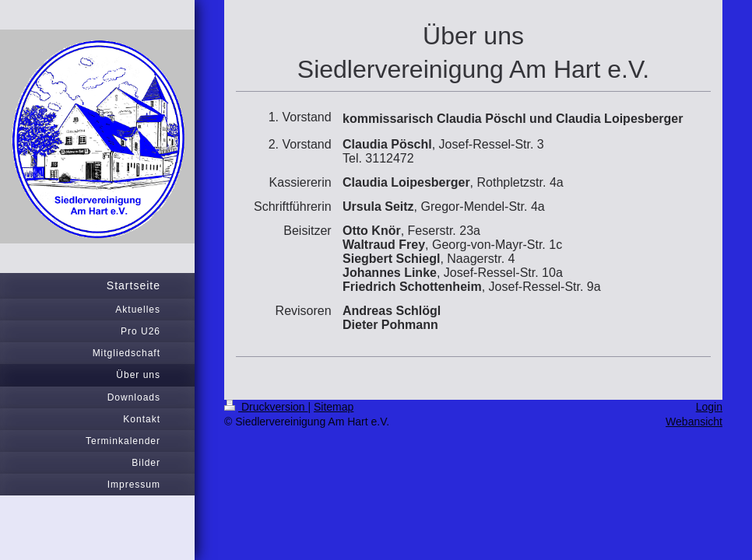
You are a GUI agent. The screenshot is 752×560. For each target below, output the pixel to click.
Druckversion (266, 407)
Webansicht (694, 422)
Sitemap (334, 407)
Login (709, 407)
